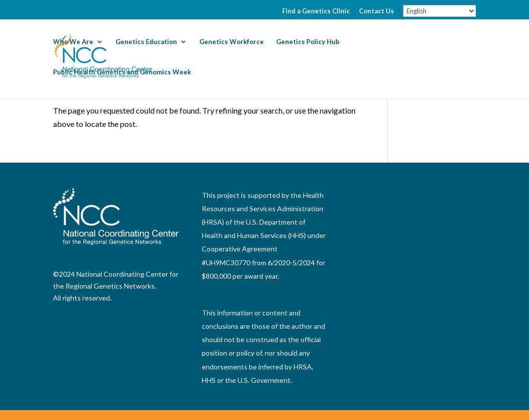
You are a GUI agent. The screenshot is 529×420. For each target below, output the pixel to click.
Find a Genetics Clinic (316, 11)
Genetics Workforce (232, 42)
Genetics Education (146, 42)
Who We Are (73, 42)
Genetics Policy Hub (308, 42)
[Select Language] (440, 11)
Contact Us (377, 11)
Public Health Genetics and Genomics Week (122, 72)
